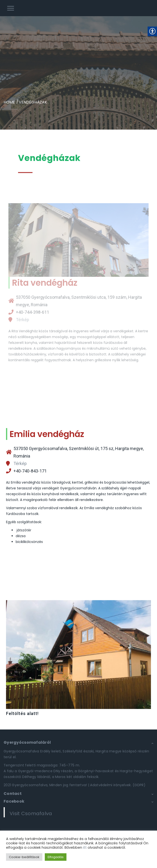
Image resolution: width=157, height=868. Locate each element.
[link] (78, 8)
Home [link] (9, 102)
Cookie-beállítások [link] (24, 857)
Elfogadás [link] (56, 857)
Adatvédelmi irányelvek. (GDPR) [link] (118, 785)
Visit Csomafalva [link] (31, 813)
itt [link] (85, 847)
